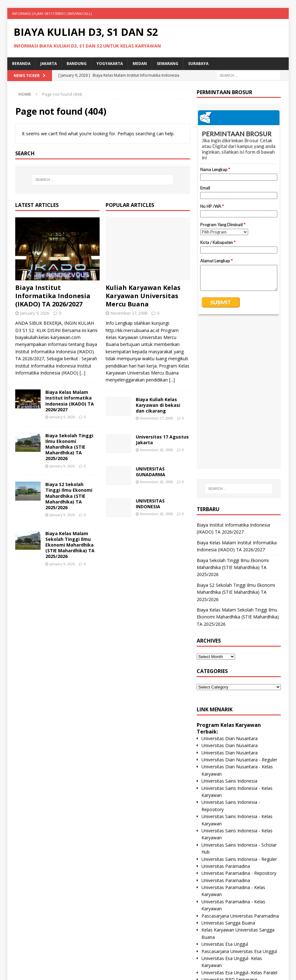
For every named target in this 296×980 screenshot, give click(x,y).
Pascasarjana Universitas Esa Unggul (239, 805)
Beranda (21, 64)
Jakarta (49, 64)
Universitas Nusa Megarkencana (235, 919)
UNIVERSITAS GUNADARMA (151, 472)
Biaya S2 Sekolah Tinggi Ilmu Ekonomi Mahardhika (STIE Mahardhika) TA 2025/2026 (69, 496)
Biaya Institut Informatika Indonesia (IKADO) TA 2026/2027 (53, 296)
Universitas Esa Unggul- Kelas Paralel (239, 826)
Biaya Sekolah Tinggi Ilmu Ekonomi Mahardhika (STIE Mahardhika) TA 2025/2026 (69, 447)
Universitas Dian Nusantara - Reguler (239, 614)
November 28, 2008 (157, 450)
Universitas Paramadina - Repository (239, 727)
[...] (82, 373)
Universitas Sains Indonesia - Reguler (239, 713)
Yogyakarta (110, 64)
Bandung (77, 64)
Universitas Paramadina (226, 720)
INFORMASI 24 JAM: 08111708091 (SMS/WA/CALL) (52, 13)
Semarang (168, 64)
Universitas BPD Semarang (229, 833)
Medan (140, 64)
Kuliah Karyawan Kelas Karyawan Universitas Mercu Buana (143, 296)
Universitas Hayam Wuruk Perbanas (238, 876)
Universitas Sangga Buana (228, 777)
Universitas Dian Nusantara (230, 592)
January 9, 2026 (35, 313)
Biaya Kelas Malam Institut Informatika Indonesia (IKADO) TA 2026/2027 (70, 401)
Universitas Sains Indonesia (229, 635)
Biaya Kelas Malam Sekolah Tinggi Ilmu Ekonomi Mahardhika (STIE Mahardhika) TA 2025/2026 (70, 545)
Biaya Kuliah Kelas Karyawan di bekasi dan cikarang (158, 405)
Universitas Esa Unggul (225, 798)
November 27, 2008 (129, 313)
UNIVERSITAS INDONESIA (150, 504)
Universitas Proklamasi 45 (228, 855)
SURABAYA (198, 64)
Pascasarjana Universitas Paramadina (240, 770)
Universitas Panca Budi (225, 897)
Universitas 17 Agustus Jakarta (162, 440)
